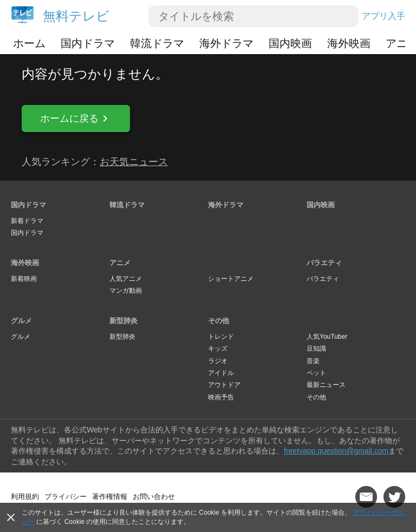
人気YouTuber (327, 337)
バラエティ (324, 263)
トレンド (221, 337)
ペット (316, 373)
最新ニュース (326, 385)
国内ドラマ (88, 43)
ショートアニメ (231, 279)
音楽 (313, 361)
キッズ (218, 349)
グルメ (21, 321)
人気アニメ (126, 279)
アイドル (221, 373)
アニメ (120, 263)
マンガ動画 (126, 291)
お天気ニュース (134, 162)
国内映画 (290, 43)
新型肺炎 (123, 321)
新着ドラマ (27, 221)
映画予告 (221, 397)
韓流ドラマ (157, 43)
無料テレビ (76, 16)
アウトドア (224, 385)
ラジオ (218, 361)
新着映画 (24, 279)
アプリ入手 (383, 16)
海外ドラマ (226, 43)
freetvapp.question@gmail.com (336, 451)
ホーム (29, 43)
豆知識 (316, 349)
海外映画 (349, 43)
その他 (219, 321)
